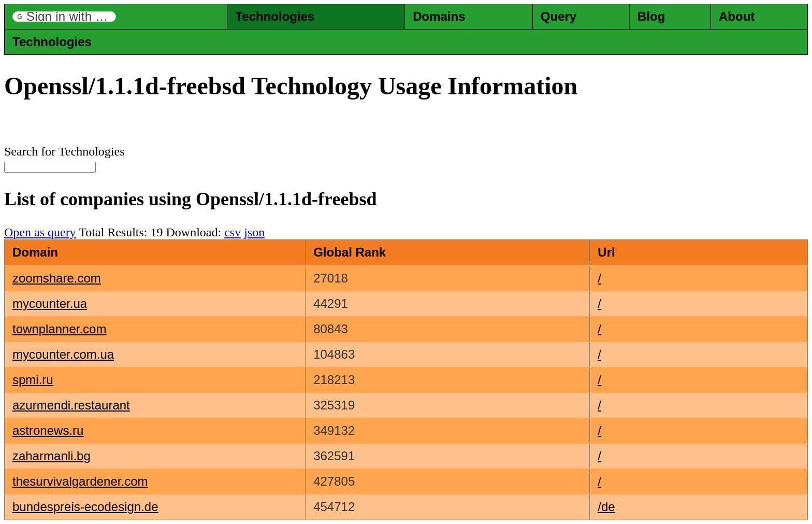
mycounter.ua (50, 303)
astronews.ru (48, 430)
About (737, 16)
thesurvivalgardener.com (80, 481)
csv (233, 232)
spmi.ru (33, 380)
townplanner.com (59, 329)
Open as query (40, 232)
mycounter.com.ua (63, 354)
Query (559, 16)
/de (606, 507)
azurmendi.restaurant (71, 405)
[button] (64, 17)
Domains (439, 16)
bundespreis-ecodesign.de (85, 507)
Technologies (275, 16)
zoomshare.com (57, 278)
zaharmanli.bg (52, 456)
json (254, 232)
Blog (651, 16)
